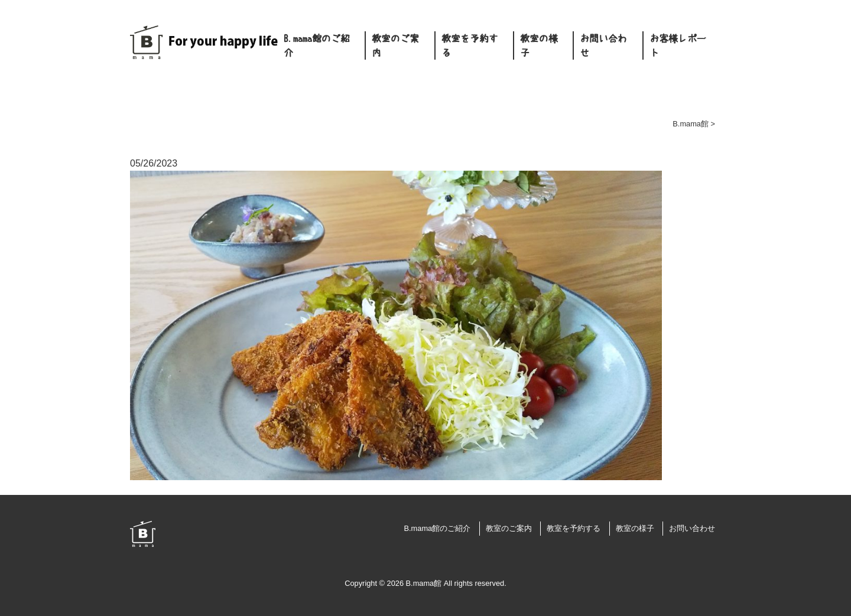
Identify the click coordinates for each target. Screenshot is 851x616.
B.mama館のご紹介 (317, 45)
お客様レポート (678, 45)
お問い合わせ (603, 45)
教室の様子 (539, 45)
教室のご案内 (395, 45)
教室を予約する (470, 45)
